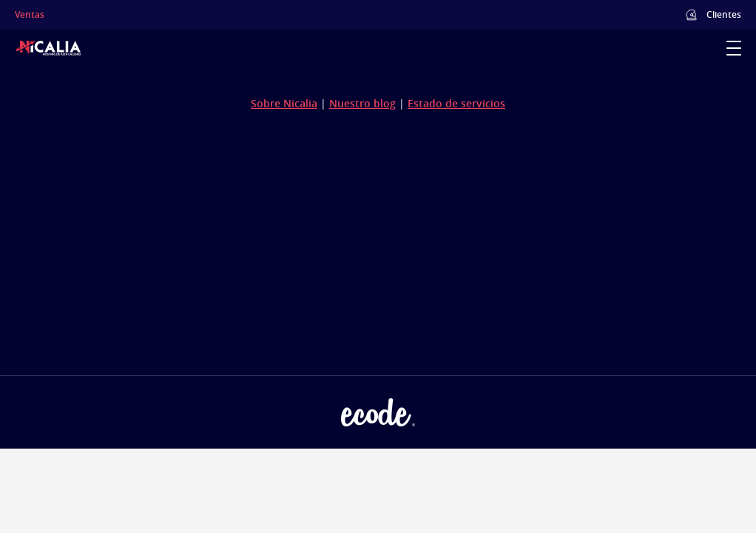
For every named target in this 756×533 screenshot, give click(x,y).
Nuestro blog (362, 103)
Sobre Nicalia (284, 103)
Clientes (724, 14)
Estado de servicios (456, 103)
